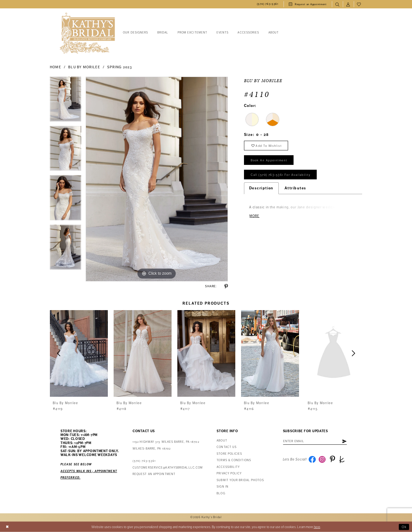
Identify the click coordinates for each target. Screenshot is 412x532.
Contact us (227, 447)
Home (56, 67)
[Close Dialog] (7, 527)
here (317, 527)
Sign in (223, 487)
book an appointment (269, 161)
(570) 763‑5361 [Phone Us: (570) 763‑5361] (144, 461)
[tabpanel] (66, 101)
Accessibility (228, 467)
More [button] (254, 216)
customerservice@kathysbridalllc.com (168, 468)
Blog (221, 494)
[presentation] (79, 353)
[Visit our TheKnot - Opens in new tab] (342, 460)
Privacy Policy (229, 474)
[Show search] (337, 4)
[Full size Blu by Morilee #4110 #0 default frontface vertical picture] (157, 179)
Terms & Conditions (234, 460)
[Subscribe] (345, 441)
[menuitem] (268, 4)
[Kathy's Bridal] (87, 33)
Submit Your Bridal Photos (240, 480)
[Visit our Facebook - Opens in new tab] (312, 460)
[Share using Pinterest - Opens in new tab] (226, 286)
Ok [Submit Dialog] (404, 527)
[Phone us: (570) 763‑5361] (268, 4)
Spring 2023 (120, 67)
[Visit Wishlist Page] (359, 4)
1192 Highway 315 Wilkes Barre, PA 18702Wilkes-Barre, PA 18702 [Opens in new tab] (166, 445)
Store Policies (229, 454)
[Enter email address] (315, 441)
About (222, 441)
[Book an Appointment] (308, 4)
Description (261, 189)
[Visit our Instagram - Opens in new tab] (323, 460)
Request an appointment (154, 474)
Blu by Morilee (84, 67)
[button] (348, 4)
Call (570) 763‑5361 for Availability (281, 175)
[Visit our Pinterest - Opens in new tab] (332, 460)
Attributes (295, 189)
